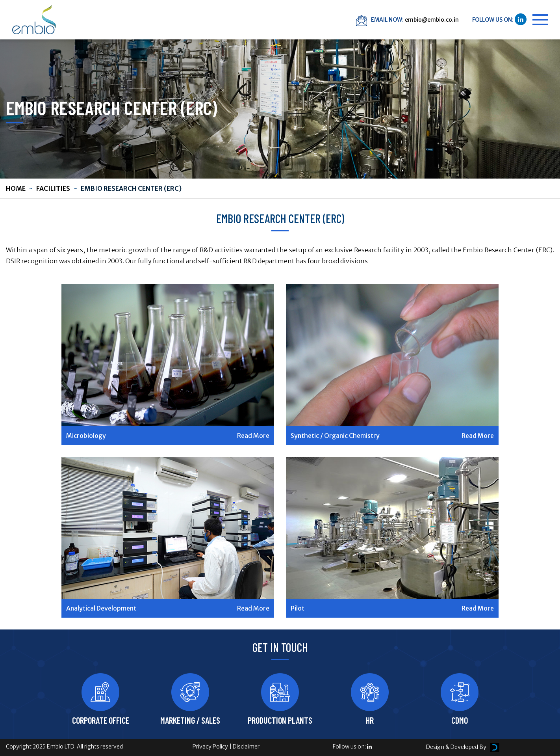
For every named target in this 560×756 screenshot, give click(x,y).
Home (16, 188)
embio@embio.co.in (432, 20)
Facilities (53, 188)
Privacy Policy (210, 747)
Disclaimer (246, 747)
